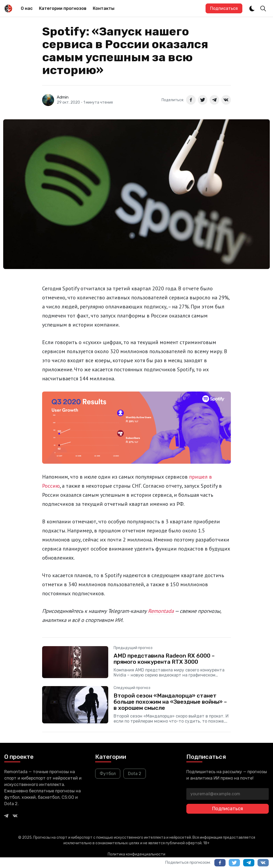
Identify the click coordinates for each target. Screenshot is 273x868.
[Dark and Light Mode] (252, 9)
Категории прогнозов (63, 8)
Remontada (161, 611)
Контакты (104, 8)
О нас (27, 8)
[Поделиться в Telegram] (214, 100)
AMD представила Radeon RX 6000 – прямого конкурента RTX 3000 (164, 659)
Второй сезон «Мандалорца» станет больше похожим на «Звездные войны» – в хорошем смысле (170, 702)
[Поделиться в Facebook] (191, 100)
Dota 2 (135, 774)
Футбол (108, 774)
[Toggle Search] (263, 9)
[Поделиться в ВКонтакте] (226, 100)
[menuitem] (27, 9)
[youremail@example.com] (228, 794)
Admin (63, 97)
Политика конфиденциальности (136, 854)
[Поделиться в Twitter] (203, 100)
